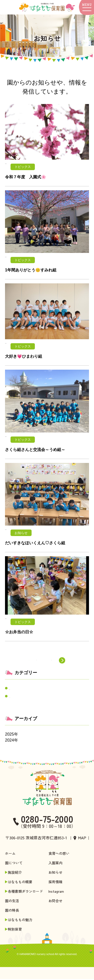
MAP (82, 839)
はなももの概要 (20, 883)
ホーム (10, 854)
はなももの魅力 (20, 921)
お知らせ (17, 689)
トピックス (19, 697)
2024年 (12, 741)
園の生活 (12, 902)
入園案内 (55, 864)
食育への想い (59, 854)
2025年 (12, 735)
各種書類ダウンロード (25, 892)
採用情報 (55, 883)
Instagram (56, 892)
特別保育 (14, 930)
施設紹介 (14, 873)
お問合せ (55, 902)
